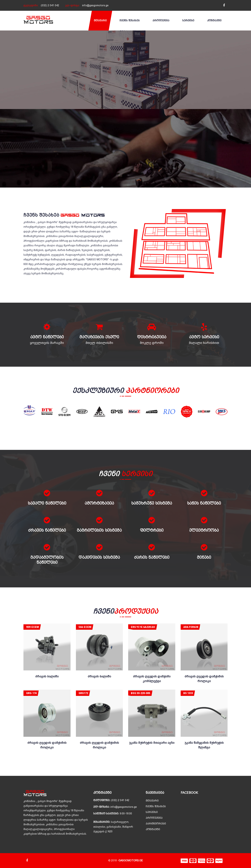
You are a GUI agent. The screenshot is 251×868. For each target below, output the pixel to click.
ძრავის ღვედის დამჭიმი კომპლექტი (152, 679)
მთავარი (100, 21)
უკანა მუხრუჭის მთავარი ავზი (152, 743)
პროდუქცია (161, 21)
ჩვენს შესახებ (130, 21)
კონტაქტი (214, 21)
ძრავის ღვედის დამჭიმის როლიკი (204, 679)
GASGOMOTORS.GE (131, 860)
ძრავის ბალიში (47, 676)
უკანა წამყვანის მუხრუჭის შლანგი (204, 745)
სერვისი (188, 21)
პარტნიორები (156, 824)
